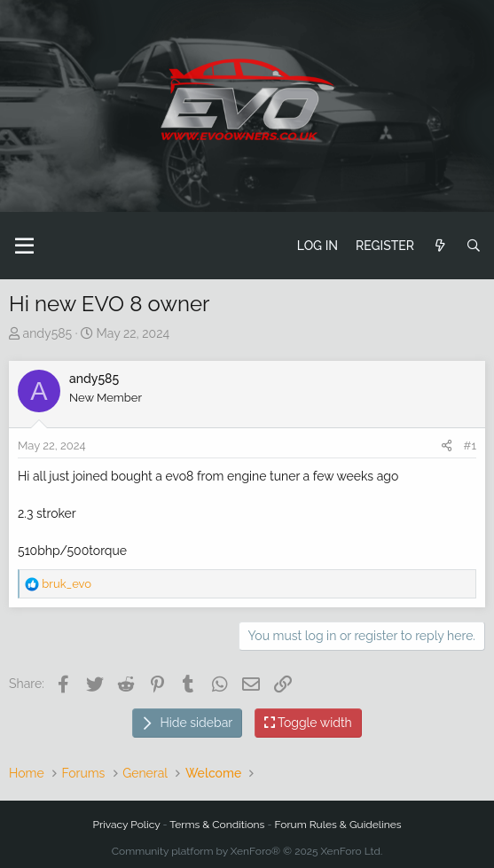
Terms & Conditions (217, 825)
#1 (470, 446)
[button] (24, 246)
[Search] (474, 246)
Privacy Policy (127, 825)
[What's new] (440, 246)
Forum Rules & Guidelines (338, 825)
